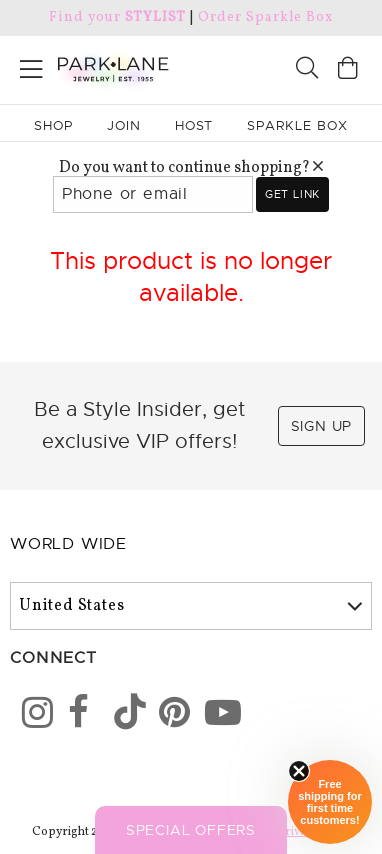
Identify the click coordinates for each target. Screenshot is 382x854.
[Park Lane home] (95, 67)
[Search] (307, 70)
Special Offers (191, 830)
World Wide (68, 544)
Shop (53, 125)
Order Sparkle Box (265, 17)
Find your (117, 17)
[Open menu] (31, 65)
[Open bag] (348, 70)
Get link (292, 194)
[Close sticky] (299, 771)
